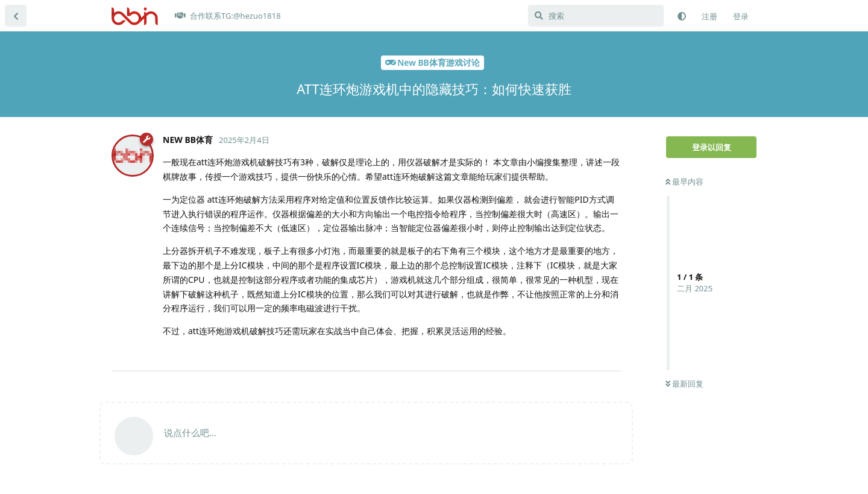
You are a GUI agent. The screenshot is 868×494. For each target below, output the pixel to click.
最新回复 (684, 384)
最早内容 (684, 182)
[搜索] (596, 16)
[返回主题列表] (16, 16)
